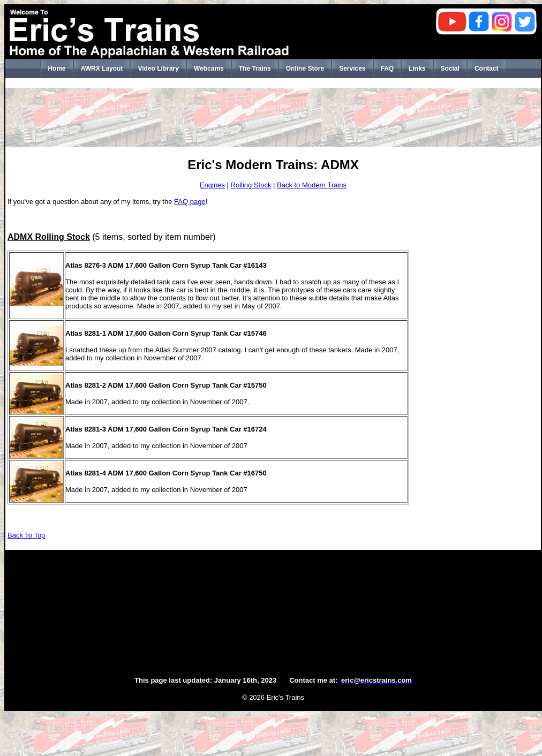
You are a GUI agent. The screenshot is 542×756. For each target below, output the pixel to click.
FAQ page (190, 202)
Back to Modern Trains (312, 185)
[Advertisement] (273, 117)
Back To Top (26, 535)
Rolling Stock (251, 185)
